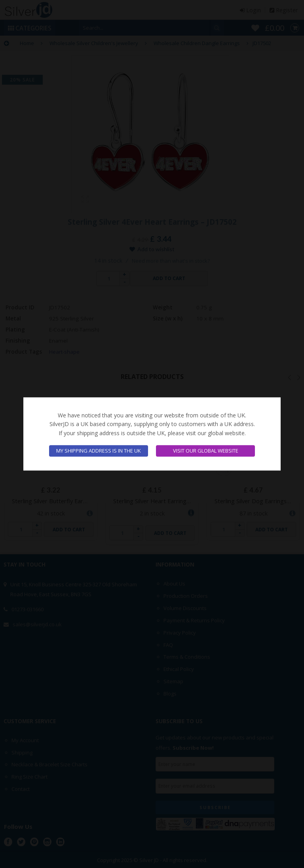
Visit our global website (206, 451)
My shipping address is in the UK (99, 451)
